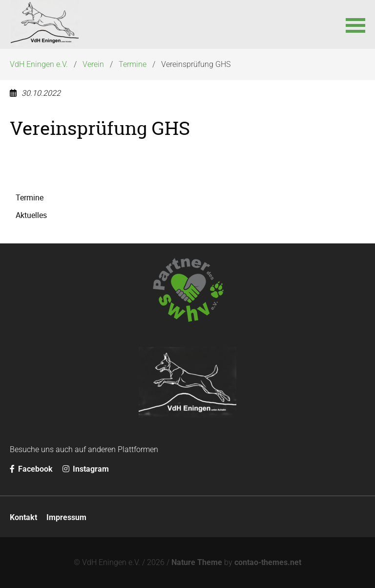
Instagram (86, 469)
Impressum (66, 517)
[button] (355, 24)
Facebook (31, 469)
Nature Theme (197, 562)
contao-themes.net (268, 562)
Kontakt (23, 517)
